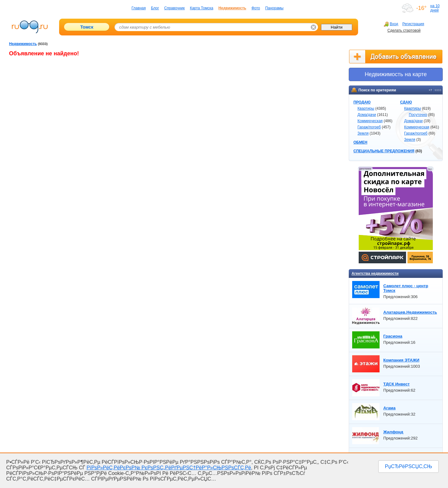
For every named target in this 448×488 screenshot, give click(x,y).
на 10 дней (435, 8)
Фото (256, 8)
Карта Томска (201, 8)
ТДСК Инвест (397, 384)
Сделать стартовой (404, 30)
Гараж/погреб (369, 127)
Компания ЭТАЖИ (401, 360)
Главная (139, 8)
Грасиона (393, 336)
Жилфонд (393, 432)
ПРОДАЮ (362, 102)
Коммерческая (370, 121)
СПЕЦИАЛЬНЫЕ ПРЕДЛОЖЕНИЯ (384, 151)
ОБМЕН (360, 142)
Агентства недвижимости (375, 274)
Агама (389, 408)
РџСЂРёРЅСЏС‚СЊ (408, 466)
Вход (391, 24)
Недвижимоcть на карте (396, 74)
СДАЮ (406, 102)
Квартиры (366, 108)
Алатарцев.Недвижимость (410, 312)
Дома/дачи (367, 115)
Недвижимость (232, 8)
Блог (155, 8)
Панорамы (274, 8)
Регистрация (413, 24)
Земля (363, 133)
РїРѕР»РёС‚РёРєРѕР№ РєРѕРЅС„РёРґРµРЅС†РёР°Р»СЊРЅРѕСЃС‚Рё (169, 468)
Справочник (175, 8)
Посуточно (418, 115)
